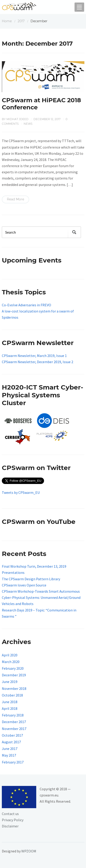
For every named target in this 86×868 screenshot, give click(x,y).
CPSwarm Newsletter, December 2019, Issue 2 (37, 362)
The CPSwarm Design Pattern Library (31, 579)
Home (7, 21)
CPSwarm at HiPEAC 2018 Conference (41, 104)
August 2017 (11, 742)
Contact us (10, 814)
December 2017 (14, 722)
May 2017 (9, 755)
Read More (15, 199)
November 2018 (14, 688)
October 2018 (12, 695)
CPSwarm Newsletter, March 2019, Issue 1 (34, 356)
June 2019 (10, 682)
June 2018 (10, 702)
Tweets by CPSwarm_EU (21, 492)
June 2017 (10, 749)
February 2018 (13, 715)
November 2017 (14, 729)
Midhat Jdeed (17, 119)
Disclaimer (10, 826)
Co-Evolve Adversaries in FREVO (26, 305)
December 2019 (14, 675)
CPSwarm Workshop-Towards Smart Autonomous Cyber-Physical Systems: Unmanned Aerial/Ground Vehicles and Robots (41, 597)
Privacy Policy (13, 820)
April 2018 (10, 708)
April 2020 (10, 655)
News (28, 124)
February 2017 (13, 762)
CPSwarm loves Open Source (24, 585)
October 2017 (12, 735)
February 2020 (13, 668)
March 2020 (11, 662)
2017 (21, 21)
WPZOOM (29, 851)
